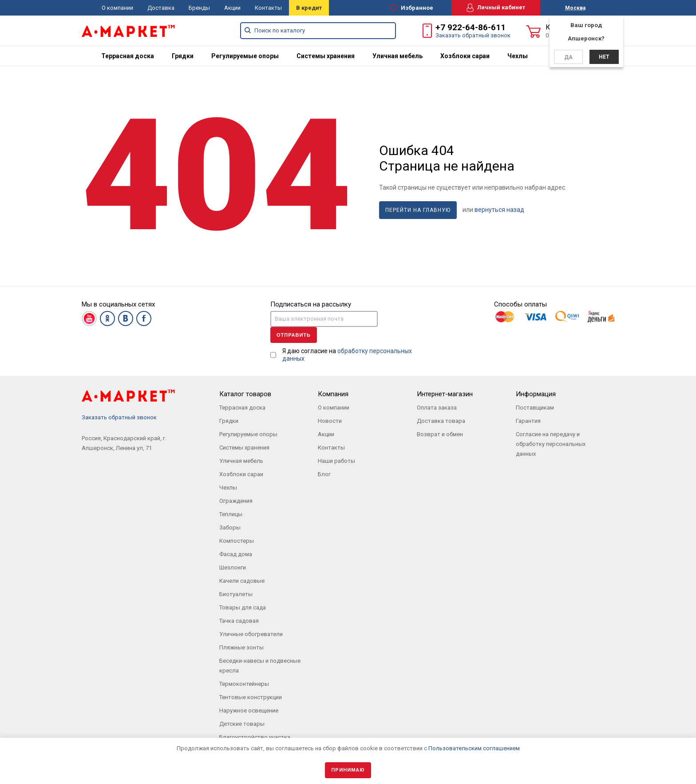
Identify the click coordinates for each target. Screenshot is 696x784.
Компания (333, 394)
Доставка (161, 8)
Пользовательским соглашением (474, 748)
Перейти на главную (418, 210)
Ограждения (236, 501)
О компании (117, 8)
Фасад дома (236, 554)
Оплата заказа (437, 408)
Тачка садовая (239, 621)
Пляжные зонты (241, 647)
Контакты (268, 8)
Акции (232, 8)
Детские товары (242, 724)
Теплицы (231, 514)
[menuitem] (128, 56)
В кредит (309, 8)
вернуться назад (499, 210)
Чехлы (518, 56)
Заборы (230, 527)
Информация (536, 394)
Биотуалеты (236, 594)
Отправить (294, 335)
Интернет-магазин (445, 394)
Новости (330, 421)
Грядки (183, 56)
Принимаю (348, 770)
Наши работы (336, 461)
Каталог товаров (245, 394)
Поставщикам (535, 408)
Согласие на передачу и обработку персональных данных (551, 444)
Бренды (199, 8)
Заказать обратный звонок (473, 35)
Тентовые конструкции (251, 697)
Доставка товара (441, 421)
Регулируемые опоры (245, 56)
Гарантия (528, 421)
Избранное (411, 8)
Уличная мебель (397, 56)
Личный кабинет (496, 8)
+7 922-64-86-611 (471, 27)
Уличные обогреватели (251, 634)
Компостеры (237, 541)
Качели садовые (242, 581)
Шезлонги (233, 567)
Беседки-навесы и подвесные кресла (260, 666)
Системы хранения (326, 56)
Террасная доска (128, 56)
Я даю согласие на (347, 355)
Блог (324, 474)
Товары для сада (243, 607)
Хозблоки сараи (465, 56)
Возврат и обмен (440, 434)
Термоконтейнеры (244, 684)
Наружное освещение (249, 710)
